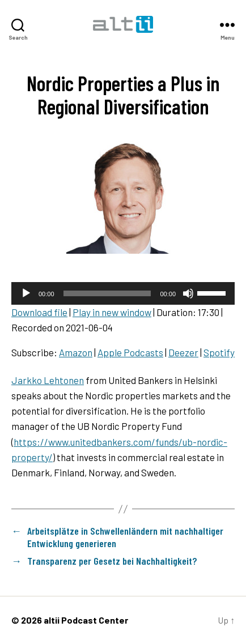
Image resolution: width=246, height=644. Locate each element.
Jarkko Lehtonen (48, 380)
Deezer (183, 352)
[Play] (26, 293)
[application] (123, 293)
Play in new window (112, 312)
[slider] (107, 293)
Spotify (219, 352)
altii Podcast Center (86, 620)
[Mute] (188, 293)
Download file (39, 312)
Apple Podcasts (130, 352)
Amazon (76, 352)
